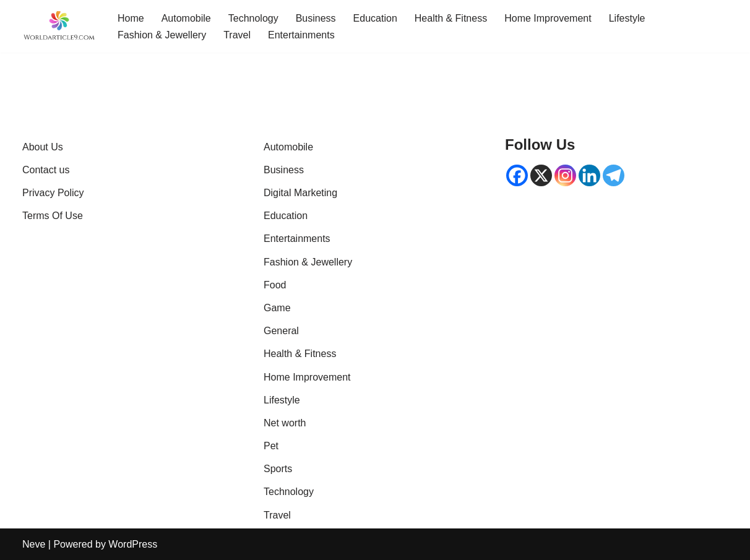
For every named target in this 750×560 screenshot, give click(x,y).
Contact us (46, 170)
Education (375, 18)
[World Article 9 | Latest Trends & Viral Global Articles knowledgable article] (59, 26)
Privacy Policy (53, 193)
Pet (271, 446)
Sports (278, 469)
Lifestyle (627, 18)
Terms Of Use (53, 216)
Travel (237, 35)
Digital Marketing (300, 193)
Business (316, 18)
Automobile (186, 18)
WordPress (133, 544)
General (281, 331)
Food (275, 285)
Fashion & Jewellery (162, 35)
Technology (253, 18)
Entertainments (301, 35)
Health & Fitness (451, 18)
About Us (43, 147)
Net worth (285, 423)
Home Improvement (548, 18)
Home (131, 18)
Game (277, 308)
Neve (34, 544)
